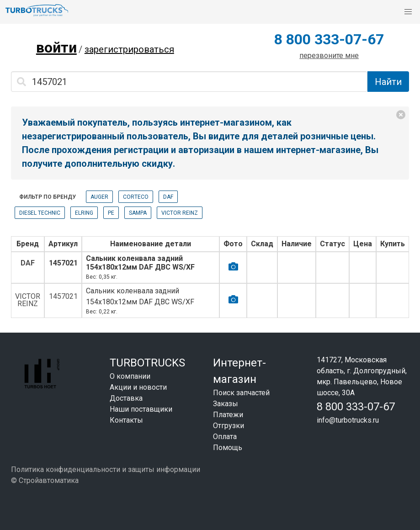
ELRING (84, 213)
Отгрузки (229, 426)
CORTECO (136, 197)
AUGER (99, 197)
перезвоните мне (329, 56)
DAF (168, 197)
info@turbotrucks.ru (348, 420)
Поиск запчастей (241, 393)
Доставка (126, 398)
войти (56, 48)
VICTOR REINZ (180, 213)
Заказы (226, 404)
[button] (408, 12)
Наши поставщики (141, 409)
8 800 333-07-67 (329, 39)
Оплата (225, 437)
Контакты (126, 420)
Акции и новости (138, 387)
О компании (130, 376)
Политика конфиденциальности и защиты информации (106, 469)
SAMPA (138, 213)
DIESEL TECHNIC (40, 213)
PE (111, 213)
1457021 (63, 263)
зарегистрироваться (129, 49)
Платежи (228, 415)
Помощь (228, 448)
